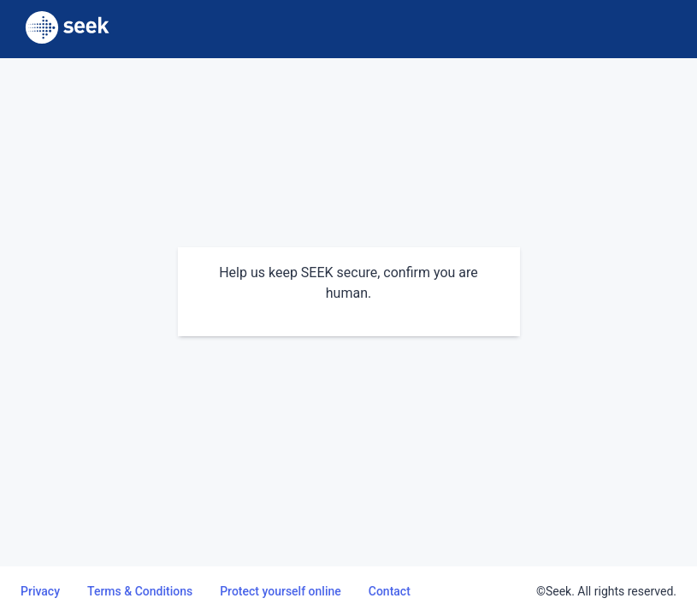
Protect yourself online (281, 591)
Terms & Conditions (140, 591)
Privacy (40, 591)
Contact (390, 591)
